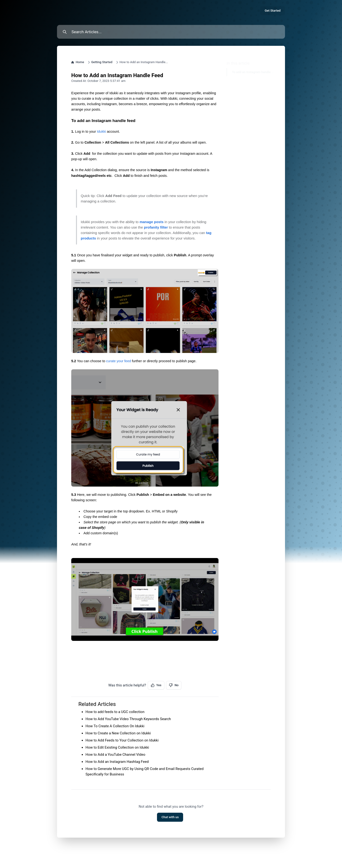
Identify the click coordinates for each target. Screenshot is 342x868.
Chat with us (170, 817)
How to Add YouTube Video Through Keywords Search (128, 719)
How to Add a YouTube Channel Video (115, 755)
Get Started (273, 11)
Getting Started (102, 62)
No (174, 685)
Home (78, 62)
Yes (156, 685)
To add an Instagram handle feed (250, 72)
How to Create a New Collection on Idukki (118, 733)
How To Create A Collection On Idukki (115, 726)
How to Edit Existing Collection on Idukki (117, 747)
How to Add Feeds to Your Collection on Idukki (122, 740)
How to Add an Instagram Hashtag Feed (117, 762)
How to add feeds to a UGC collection (115, 712)
